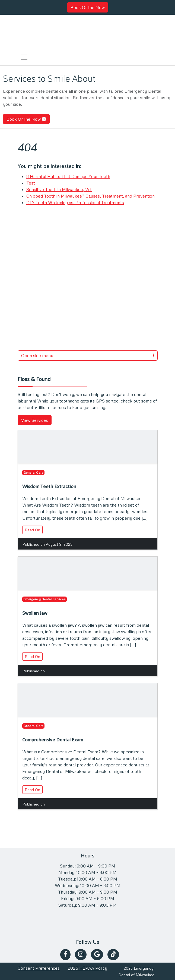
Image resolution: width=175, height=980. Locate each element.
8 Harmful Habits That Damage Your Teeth (68, 176)
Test (31, 183)
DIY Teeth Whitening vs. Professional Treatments (75, 202)
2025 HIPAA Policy (87, 968)
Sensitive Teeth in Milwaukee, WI (59, 189)
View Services (35, 420)
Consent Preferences (39, 968)
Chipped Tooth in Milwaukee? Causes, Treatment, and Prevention (90, 196)
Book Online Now (88, 7)
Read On (32, 530)
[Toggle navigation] (24, 57)
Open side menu (88, 355)
